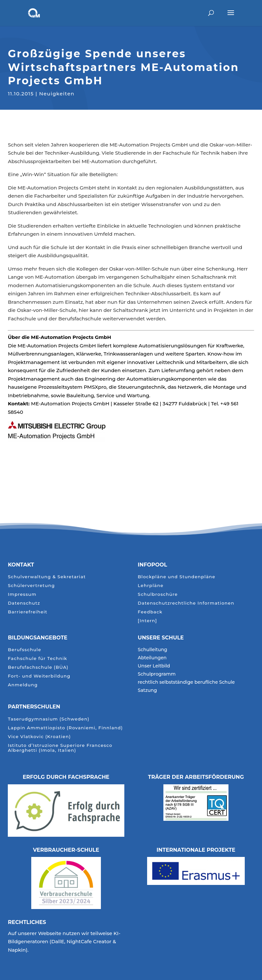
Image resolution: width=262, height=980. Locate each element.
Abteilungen (152, 658)
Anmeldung (23, 685)
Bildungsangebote (38, 638)
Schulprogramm (157, 674)
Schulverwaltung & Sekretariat (47, 577)
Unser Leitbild (154, 666)
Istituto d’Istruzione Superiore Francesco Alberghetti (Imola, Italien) (60, 748)
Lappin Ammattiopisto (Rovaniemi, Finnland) (65, 728)
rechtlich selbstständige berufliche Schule (186, 682)
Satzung (147, 691)
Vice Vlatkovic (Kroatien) (39, 737)
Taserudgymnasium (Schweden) (49, 719)
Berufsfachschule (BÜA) (38, 667)
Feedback (150, 612)
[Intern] (147, 621)
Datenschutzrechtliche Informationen (186, 603)
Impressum (22, 594)
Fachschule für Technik (37, 658)
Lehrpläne (151, 586)
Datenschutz (24, 603)
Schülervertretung (31, 586)
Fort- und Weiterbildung (39, 676)
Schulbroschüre (158, 594)
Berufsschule (24, 650)
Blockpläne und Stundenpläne (176, 577)
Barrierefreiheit (28, 612)
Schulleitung (152, 650)
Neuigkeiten (57, 93)
